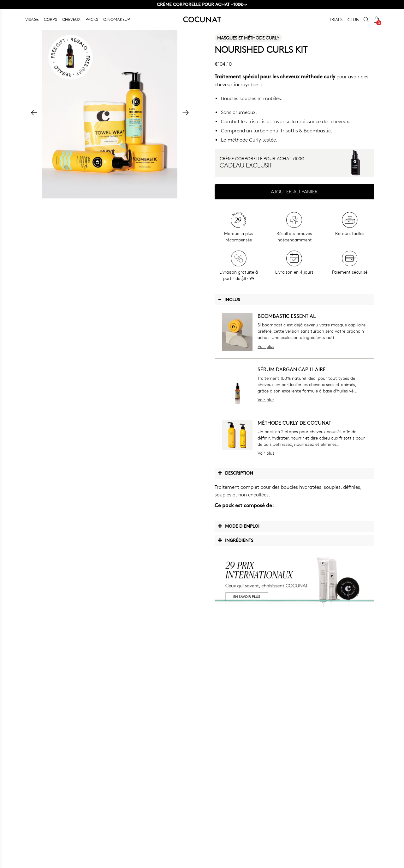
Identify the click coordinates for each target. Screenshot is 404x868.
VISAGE (32, 19)
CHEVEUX (71, 19)
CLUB (353, 19)
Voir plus (266, 346)
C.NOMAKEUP (117, 19)
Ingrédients (235, 540)
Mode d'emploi (239, 526)
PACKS (92, 19)
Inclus (229, 299)
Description (235, 473)
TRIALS (336, 19)
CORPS (50, 19)
